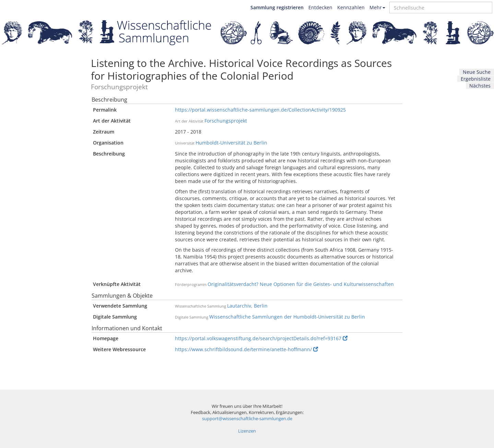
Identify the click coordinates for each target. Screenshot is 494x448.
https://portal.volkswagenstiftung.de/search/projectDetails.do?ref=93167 (261, 338)
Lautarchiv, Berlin (247, 306)
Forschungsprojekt (226, 121)
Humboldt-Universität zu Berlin (231, 143)
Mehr (377, 7)
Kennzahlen (351, 7)
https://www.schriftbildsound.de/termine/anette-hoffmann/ (246, 349)
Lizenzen (247, 431)
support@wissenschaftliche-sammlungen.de (247, 419)
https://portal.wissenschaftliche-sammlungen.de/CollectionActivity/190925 (260, 110)
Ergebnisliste (476, 79)
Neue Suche (477, 72)
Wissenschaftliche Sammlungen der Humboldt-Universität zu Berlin (287, 317)
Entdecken (320, 7)
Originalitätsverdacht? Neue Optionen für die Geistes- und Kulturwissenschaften (301, 284)
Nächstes (480, 86)
